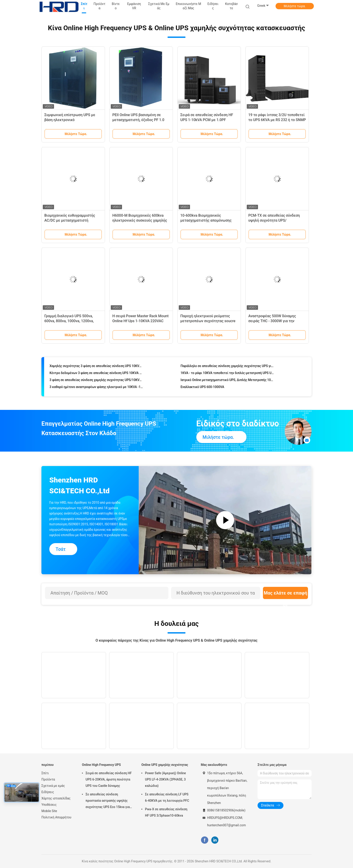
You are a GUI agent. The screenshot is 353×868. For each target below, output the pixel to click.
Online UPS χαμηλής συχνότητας (165, 765)
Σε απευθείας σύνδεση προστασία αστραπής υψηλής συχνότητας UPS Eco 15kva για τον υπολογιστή (108, 801)
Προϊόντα (48, 779)
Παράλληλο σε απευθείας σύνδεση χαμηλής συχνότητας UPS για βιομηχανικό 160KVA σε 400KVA (227, 368)
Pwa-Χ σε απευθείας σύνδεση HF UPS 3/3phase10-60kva (166, 812)
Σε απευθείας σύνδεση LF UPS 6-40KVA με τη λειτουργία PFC (167, 797)
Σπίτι (45, 773)
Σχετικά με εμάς (53, 786)
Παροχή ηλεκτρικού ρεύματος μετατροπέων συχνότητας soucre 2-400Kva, (208, 321)
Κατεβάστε (231, 6)
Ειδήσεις (48, 792)
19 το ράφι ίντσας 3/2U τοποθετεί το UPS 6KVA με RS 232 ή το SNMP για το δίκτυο (277, 120)
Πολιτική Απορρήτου (56, 817)
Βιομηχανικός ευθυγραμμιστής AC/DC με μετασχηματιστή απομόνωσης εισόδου (70, 220)
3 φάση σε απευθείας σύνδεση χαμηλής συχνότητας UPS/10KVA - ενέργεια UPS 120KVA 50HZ (96, 382)
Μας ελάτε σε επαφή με (285, 595)
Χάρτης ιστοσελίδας (56, 798)
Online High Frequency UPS (101, 765)
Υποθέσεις (49, 805)
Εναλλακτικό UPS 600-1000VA (202, 389)
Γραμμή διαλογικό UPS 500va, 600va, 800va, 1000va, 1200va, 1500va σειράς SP (69, 321)
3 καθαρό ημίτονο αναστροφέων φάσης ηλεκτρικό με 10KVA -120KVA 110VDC (96, 389)
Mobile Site (49, 811)
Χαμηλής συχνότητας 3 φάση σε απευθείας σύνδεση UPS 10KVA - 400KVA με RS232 (96, 368)
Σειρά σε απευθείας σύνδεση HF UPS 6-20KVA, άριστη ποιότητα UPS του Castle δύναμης (109, 779)
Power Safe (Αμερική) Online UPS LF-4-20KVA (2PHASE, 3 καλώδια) (165, 779)
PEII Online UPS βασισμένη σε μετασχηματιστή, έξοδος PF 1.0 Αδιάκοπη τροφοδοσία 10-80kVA (139, 120)
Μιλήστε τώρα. (295, 6)
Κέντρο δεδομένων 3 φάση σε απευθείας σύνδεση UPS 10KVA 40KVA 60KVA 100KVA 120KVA (96, 375)
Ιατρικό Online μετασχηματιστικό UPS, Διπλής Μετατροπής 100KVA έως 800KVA (227, 382)
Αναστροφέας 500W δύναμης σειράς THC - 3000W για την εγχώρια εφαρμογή (272, 321)
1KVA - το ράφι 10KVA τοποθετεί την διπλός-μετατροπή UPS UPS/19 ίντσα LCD (227, 375)
